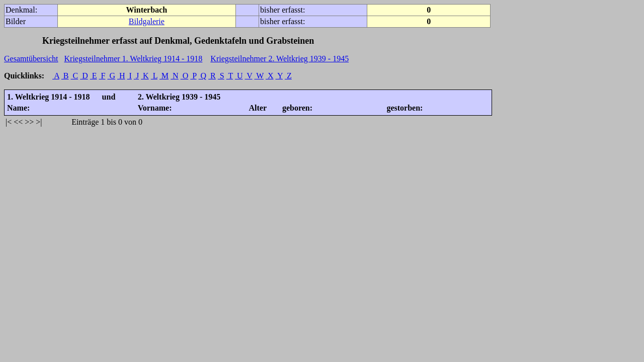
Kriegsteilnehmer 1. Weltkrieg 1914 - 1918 (134, 59)
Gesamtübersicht (31, 59)
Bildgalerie (147, 21)
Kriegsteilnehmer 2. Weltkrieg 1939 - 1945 (279, 59)
